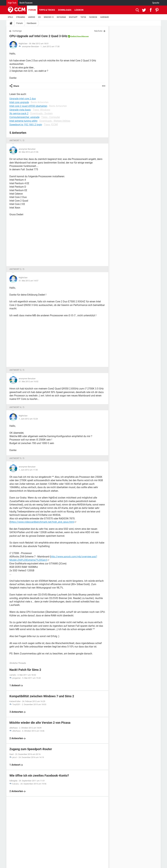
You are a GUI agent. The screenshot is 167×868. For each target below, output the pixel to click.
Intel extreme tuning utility (23, 121)
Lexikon (79, 10)
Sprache (156, 3)
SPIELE (11, 17)
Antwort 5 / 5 (17, 458)
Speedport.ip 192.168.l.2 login (26, 125)
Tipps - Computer (51, 117)
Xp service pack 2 (19, 113)
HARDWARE (105, 17)
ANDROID (32, 17)
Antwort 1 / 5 (17, 140)
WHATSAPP (73, 17)
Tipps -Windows (41, 110)
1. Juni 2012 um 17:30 (50, 46)
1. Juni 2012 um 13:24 (28, 419)
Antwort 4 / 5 (17, 407)
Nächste (98, 31)
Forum (32, 10)
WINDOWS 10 (49, 17)
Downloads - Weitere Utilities (55, 121)
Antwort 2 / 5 (17, 269)
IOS (39, 17)
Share (16, 86)
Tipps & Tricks (47, 10)
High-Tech (12, 3)
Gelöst (73, 36)
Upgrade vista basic (20, 110)
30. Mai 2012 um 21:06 (29, 152)
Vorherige (17, 31)
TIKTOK (83, 17)
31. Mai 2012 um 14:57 (29, 281)
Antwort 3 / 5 (17, 370)
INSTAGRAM (61, 17)
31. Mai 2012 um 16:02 (29, 381)
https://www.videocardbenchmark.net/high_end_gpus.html (42, 522)
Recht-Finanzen (26, 3)
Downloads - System (41, 113)
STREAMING (21, 17)
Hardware (32, 23)
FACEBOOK (93, 17)
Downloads (65, 10)
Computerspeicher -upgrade (24, 117)
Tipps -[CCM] (51, 125)
